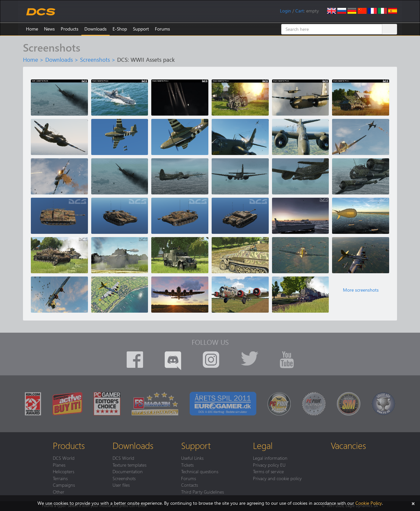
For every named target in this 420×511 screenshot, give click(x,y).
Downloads (95, 29)
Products (70, 29)
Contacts (189, 485)
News (49, 29)
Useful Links (192, 458)
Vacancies (348, 445)
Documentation (128, 471)
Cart (300, 11)
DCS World (64, 458)
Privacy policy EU (269, 465)
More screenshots (361, 290)
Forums (162, 29)
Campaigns (64, 485)
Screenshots (95, 59)
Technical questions (200, 471)
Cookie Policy (369, 503)
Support (141, 29)
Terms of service (268, 471)
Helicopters (63, 471)
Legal (263, 445)
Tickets (187, 465)
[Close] (413, 503)
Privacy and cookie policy (277, 478)
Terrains (60, 478)
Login (285, 11)
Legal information (270, 458)
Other (59, 492)
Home (32, 29)
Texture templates (129, 465)
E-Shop (120, 29)
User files (121, 485)
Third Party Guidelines (202, 492)
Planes (59, 465)
